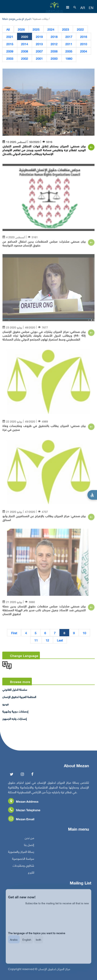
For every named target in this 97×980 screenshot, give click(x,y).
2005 (69, 51)
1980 (69, 58)
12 (47, 640)
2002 (25, 58)
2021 (10, 37)
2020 (25, 37)
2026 (21, 29)
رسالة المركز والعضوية (21, 853)
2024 (51, 29)
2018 (54, 37)
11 (36, 640)
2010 (84, 44)
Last (60, 640)
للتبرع (31, 874)
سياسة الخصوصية (23, 860)
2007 (39, 51)
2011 (69, 44)
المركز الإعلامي (23, 18)
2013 (39, 44)
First (14, 633)
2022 (80, 29)
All (8, 29)
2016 (84, 37)
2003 (10, 58)
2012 (54, 44)
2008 (25, 51)
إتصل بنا (29, 846)
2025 (36, 29)
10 (84, 633)
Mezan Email (21, 821)
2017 (69, 37)
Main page (9, 18)
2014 (25, 44)
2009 (10, 51)
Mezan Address (23, 803)
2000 (54, 58)
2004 (84, 51)
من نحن (29, 840)
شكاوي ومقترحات (23, 867)
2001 (39, 58)
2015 (10, 44)
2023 (66, 29)
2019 (39, 37)
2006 (54, 51)
